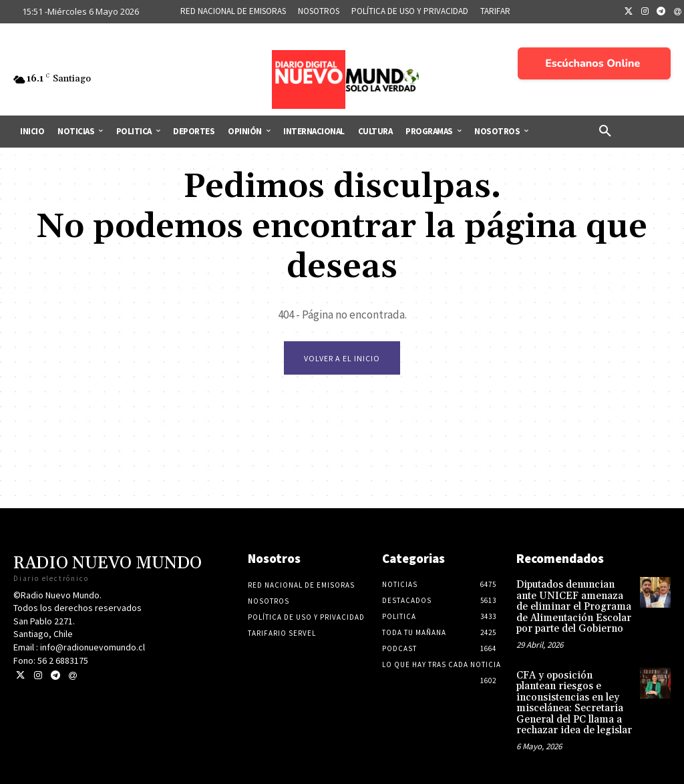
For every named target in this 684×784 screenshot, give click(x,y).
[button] (605, 132)
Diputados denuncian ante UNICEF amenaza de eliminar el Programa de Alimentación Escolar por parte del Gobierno (573, 608)
